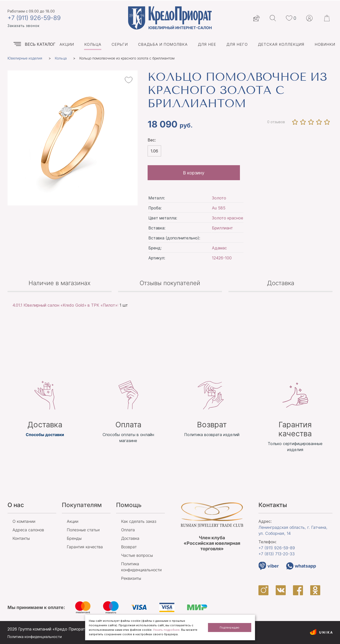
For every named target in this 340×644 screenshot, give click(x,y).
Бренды (74, 538)
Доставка (281, 283)
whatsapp (301, 566)
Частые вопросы (137, 555)
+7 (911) (277, 548)
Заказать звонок (24, 26)
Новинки (325, 44)
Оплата (128, 530)
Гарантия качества (85, 547)
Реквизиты (131, 578)
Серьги (120, 44)
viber (269, 566)
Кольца (93, 44)
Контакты (21, 538)
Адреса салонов (28, 530)
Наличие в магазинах (60, 283)
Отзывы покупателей (170, 283)
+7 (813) (277, 554)
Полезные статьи (83, 530)
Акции (67, 44)
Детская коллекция (281, 44)
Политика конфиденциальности (35, 637)
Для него (237, 44)
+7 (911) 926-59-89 (34, 18)
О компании (24, 521)
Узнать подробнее (166, 630)
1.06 (154, 151)
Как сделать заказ (139, 521)
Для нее (207, 44)
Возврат (129, 547)
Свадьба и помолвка (163, 44)
